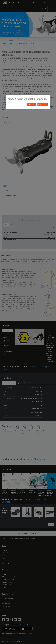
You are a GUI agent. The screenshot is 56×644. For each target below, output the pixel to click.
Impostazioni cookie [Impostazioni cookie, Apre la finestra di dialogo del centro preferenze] (13, 105)
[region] (28, 102)
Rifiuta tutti (31, 105)
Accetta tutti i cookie (43, 105)
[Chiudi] (48, 97)
